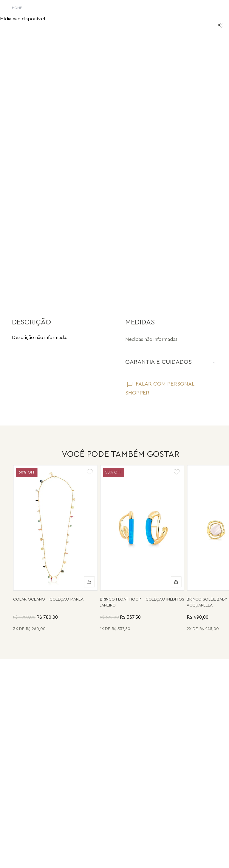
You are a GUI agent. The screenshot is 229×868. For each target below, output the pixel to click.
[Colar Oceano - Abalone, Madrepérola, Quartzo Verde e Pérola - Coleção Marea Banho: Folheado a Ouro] (55, 549)
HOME (17, 8)
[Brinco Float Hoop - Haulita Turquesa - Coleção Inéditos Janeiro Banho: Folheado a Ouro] (142, 549)
